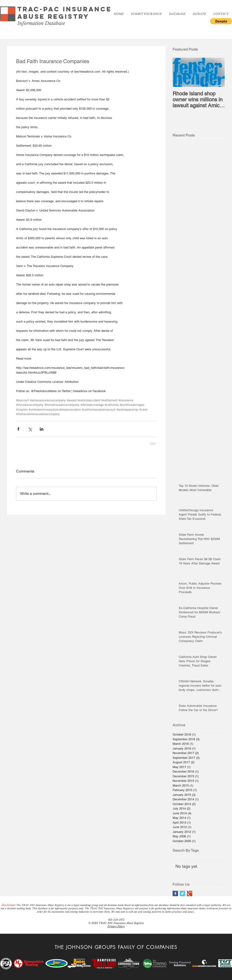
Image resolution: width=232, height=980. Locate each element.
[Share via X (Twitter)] (30, 429)
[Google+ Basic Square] (190, 893)
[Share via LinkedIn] (42, 429)
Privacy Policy (116, 926)
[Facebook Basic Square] (175, 893)
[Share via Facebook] (18, 429)
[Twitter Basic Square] (182, 893)
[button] (221, 21)
